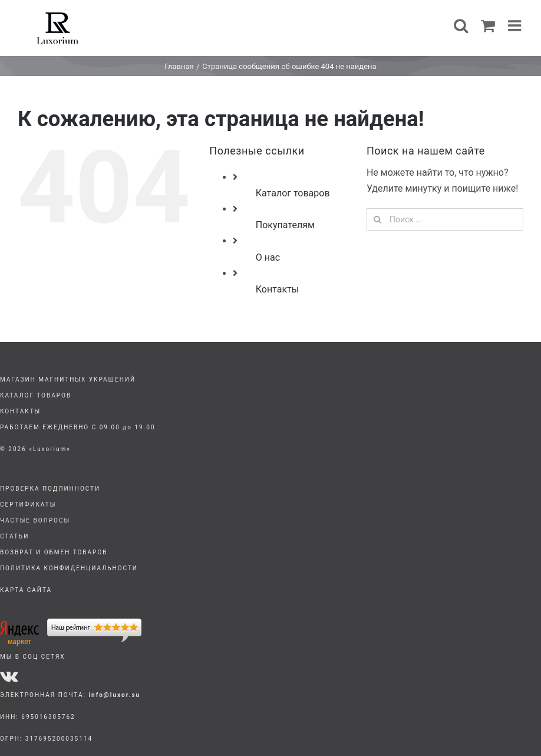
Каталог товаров (293, 193)
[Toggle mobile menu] (516, 25)
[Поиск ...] (445, 219)
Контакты (277, 289)
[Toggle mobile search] (461, 25)
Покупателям (285, 225)
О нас (268, 257)
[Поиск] (378, 219)
